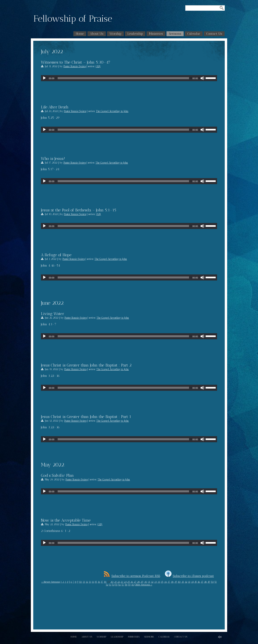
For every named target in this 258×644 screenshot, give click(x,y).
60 (133, 585)
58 (126, 585)
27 (135, 582)
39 (176, 582)
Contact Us (214, 34)
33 (156, 582)
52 (107, 585)
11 (84, 582)
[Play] (44, 78)
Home (80, 34)
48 (205, 582)
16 (99, 582)
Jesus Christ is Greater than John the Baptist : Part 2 (86, 365)
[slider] (123, 78)
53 (110, 585)
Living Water (53, 314)
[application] (129, 78)
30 (146, 582)
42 (186, 582)
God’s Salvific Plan (57, 475)
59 (129, 585)
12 (87, 582)
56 (119, 585)
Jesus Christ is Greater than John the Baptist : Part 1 (86, 417)
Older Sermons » (144, 585)
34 (159, 582)
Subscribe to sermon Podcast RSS (132, 576)
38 (172, 582)
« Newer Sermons (51, 582)
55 (116, 585)
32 (152, 582)
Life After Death (55, 107)
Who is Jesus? (53, 159)
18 (105, 582)
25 (128, 582)
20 (112, 582)
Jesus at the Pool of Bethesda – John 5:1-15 (79, 210)
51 (216, 582)
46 (199, 582)
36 (165, 582)
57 (123, 585)
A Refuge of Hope (56, 255)
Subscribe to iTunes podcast (189, 576)
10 (80, 582)
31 (149, 582)
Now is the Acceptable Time (66, 520)
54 (113, 585)
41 (183, 582)
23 (122, 582)
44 (192, 582)
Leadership (135, 34)
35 (162, 582)
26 (132, 582)
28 (138, 582)
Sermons (175, 34)
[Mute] (202, 78)
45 (196, 582)
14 (93, 582)
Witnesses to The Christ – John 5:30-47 (76, 62)
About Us (97, 34)
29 (142, 582)
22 (119, 582)
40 (179, 582)
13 (90, 582)
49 (209, 582)
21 (115, 582)
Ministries (156, 34)
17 (102, 582)
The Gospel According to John (112, 111)
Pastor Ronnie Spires (75, 66)
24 (125, 582)
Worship (115, 34)
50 (212, 582)
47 (202, 582)
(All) (98, 66)
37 (169, 582)
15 (96, 582)
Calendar (194, 34)
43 (189, 582)
